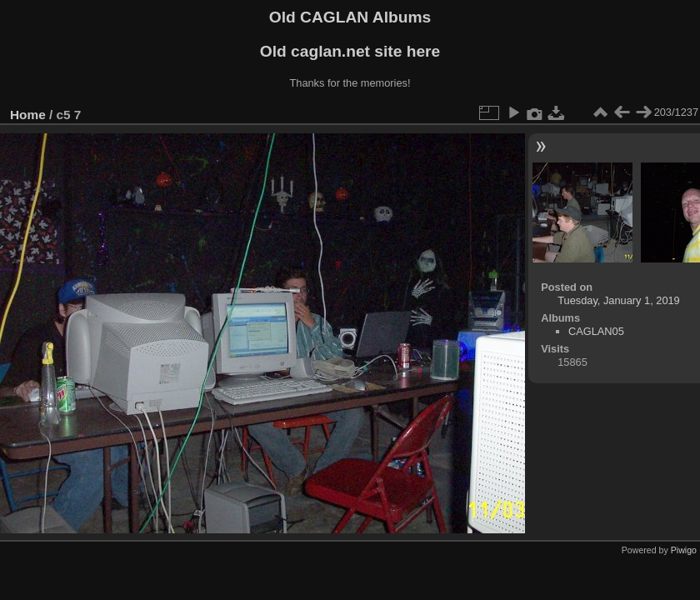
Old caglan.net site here (350, 51)
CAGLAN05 (596, 331)
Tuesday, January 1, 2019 (619, 300)
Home (28, 115)
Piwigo (684, 550)
